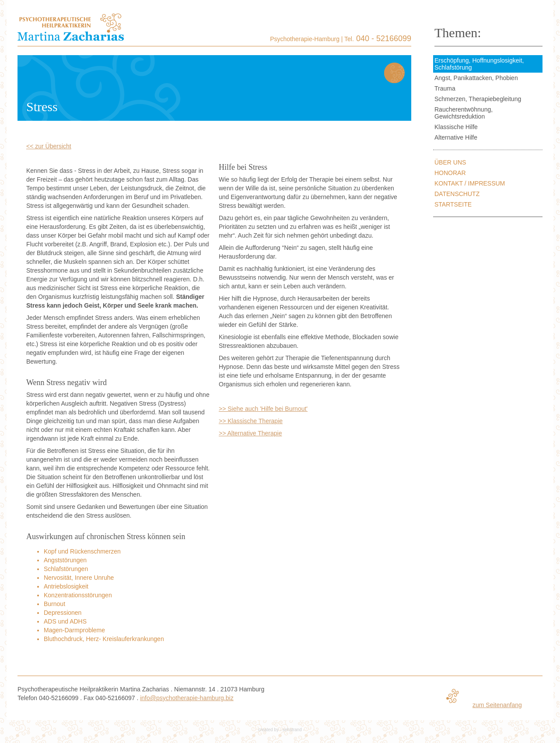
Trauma (445, 88)
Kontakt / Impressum (470, 183)
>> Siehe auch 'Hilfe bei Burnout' (263, 409)
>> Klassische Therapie (251, 421)
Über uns (450, 162)
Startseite (453, 204)
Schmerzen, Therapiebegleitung (478, 99)
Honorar (450, 173)
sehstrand (292, 730)
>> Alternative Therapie (250, 433)
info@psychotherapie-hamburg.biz (187, 698)
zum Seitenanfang (497, 705)
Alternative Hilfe (456, 137)
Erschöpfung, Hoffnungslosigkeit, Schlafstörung (479, 64)
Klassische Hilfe (456, 127)
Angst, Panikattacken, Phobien (476, 78)
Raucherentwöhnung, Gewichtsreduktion (464, 113)
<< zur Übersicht (49, 146)
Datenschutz (457, 194)
